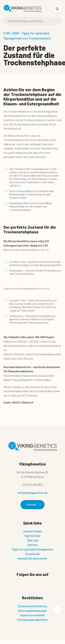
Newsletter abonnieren (33, 558)
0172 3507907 (35, 485)
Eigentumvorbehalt (33, 615)
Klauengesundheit (19, 203)
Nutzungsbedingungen (32, 611)
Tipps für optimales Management (32, 549)
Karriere (32, 545)
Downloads (33, 554)
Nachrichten (32, 536)
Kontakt (33, 504)
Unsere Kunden (33, 531)
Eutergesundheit (23, 191)
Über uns (33, 540)
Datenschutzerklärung (32, 606)
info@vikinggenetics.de (33, 493)
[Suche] (32, 21)
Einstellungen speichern (32, 620)
